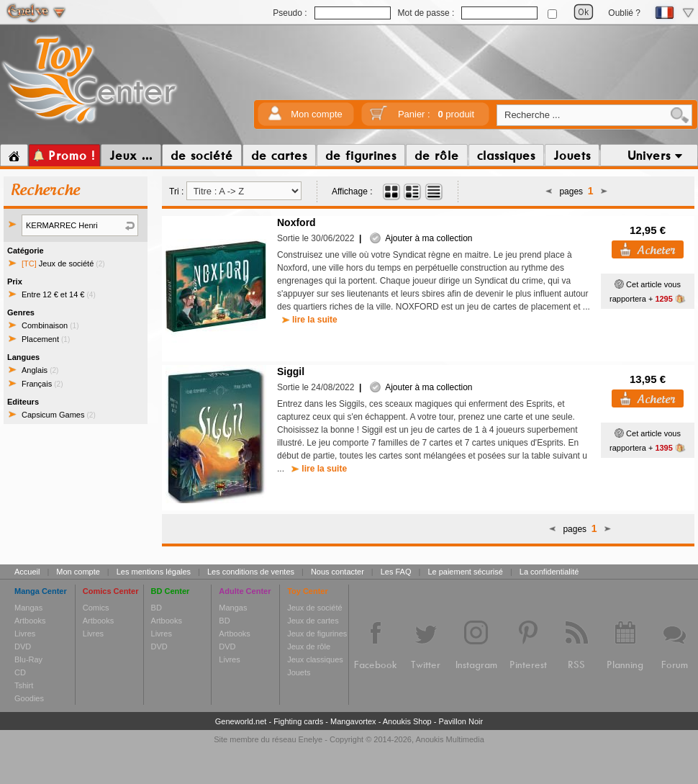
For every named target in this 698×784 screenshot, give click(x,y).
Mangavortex (353, 721)
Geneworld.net (241, 721)
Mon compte (317, 114)
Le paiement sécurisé (465, 572)
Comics (96, 608)
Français (42, 384)
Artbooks (30, 621)
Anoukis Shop (407, 721)
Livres (25, 634)
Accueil (27, 572)
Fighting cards (298, 721)
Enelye (311, 739)
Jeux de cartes (313, 621)
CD (20, 672)
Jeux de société (63, 263)
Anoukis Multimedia (449, 739)
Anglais (40, 370)
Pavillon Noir (461, 721)
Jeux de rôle (309, 646)
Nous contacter (337, 572)
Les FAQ (396, 572)
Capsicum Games (59, 415)
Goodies (29, 698)
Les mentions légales (154, 572)
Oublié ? (624, 13)
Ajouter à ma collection (421, 238)
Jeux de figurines (317, 634)
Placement (46, 339)
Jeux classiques (315, 659)
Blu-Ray (28, 659)
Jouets (299, 672)
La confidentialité (549, 572)
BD (157, 608)
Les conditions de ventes (251, 572)
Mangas (28, 608)
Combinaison (50, 325)
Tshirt (24, 685)
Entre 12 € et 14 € (59, 294)
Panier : (436, 114)
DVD (23, 646)
